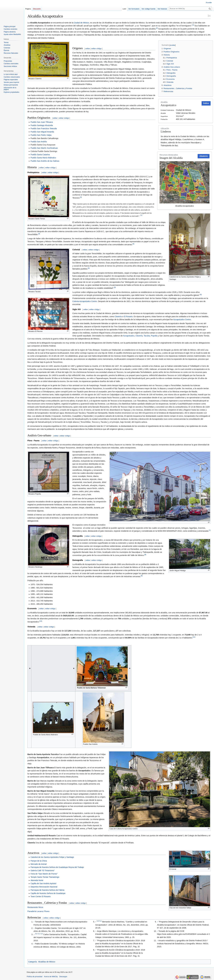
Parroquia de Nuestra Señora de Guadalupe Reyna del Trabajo (57, 867)
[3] (81, 197)
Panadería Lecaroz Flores (38, 911)
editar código (96, 49)
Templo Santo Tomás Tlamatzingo (45, 877)
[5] (89, 268)
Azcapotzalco (129, 336)
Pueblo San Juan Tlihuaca (42, 122)
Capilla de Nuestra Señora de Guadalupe (48, 893)
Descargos (63, 977)
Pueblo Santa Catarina (40, 155)
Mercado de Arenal (38, 864)
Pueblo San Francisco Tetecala (44, 128)
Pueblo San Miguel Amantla (42, 132)
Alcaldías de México (47, 962)
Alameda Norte (37, 880)
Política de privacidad (35, 977)
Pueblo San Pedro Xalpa (41, 135)
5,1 (101, 921)
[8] (145, 555)
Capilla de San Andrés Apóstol (43, 883)
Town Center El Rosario (40, 896)
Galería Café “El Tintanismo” (43, 871)
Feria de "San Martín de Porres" (44, 874)
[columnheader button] (29, 668)
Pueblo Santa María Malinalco (43, 158)
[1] (193, 25)
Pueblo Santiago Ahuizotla (42, 125)
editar (88, 49)
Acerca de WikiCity (51, 977)
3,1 (39, 934)
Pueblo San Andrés (39, 142)
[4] (133, 244)
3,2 (42, 934)
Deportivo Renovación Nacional (44, 887)
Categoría (32, 962)
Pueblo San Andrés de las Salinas (45, 161)
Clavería (118, 316)
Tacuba (147, 336)
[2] (157, 28)
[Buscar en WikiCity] (190, 8)
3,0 (36, 934)
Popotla (154, 336)
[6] (201, 295)
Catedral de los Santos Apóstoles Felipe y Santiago (52, 857)
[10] (41, 621)
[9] (142, 576)
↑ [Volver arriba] (34, 922)
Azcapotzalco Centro (182, 319)
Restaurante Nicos (35, 907)
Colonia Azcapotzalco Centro (85, 301)
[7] (210, 530)
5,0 (98, 921)
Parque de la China (39, 861)
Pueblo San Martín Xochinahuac (44, 148)
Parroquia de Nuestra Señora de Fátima (47, 890)
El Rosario (128, 316)
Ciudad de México (81, 23)
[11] (194, 637)
